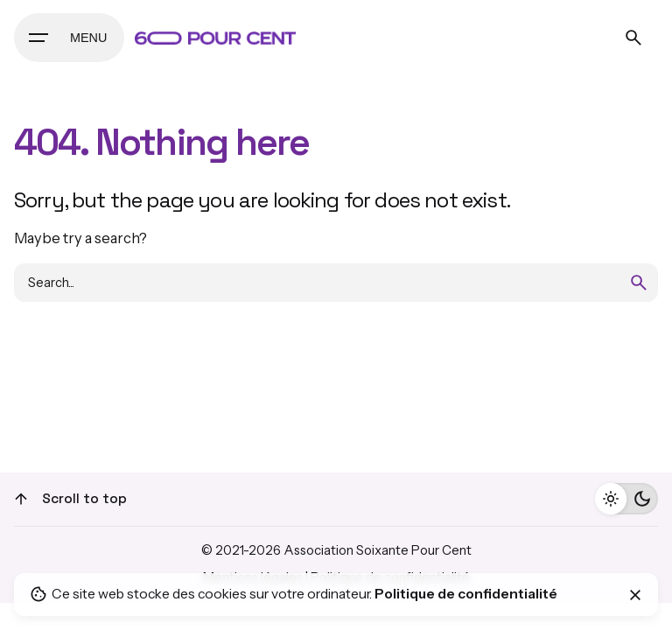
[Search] (633, 38)
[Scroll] (21, 499)
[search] (639, 283)
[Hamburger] (69, 38)
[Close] (635, 595)
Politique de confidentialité (466, 594)
